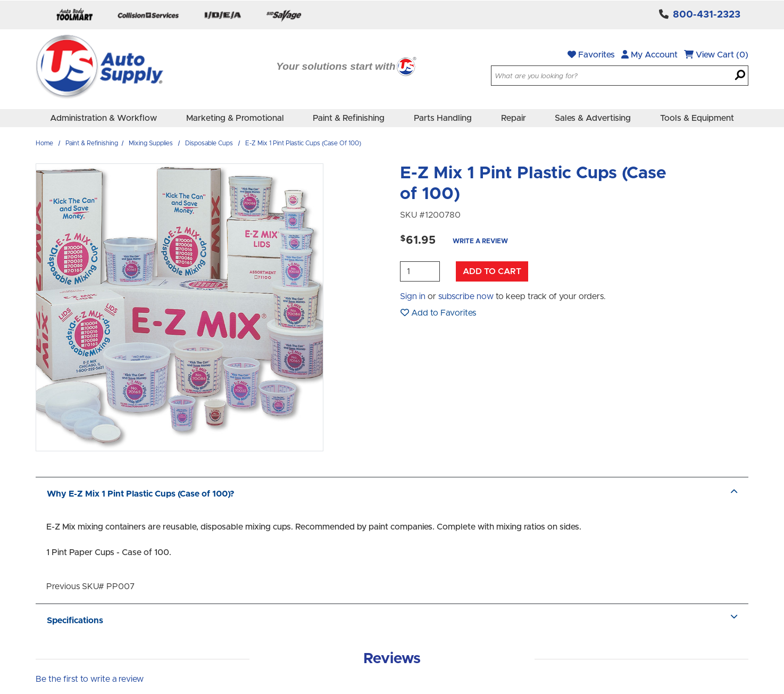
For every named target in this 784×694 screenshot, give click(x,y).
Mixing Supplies (151, 143)
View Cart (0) (716, 55)
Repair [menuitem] (514, 118)
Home (44, 143)
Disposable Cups (209, 143)
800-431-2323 (707, 15)
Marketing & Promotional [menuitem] (235, 118)
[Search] (740, 76)
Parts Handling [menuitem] (443, 118)
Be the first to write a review (90, 679)
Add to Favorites (438, 313)
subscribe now (466, 296)
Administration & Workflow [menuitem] (103, 118)
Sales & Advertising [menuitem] (593, 118)
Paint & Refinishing (92, 143)
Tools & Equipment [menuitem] (697, 118)
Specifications (392, 621)
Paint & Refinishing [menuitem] (349, 118)
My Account (649, 55)
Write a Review (480, 241)
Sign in (413, 296)
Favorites (591, 55)
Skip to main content (0, 0)
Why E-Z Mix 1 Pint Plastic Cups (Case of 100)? (392, 494)
